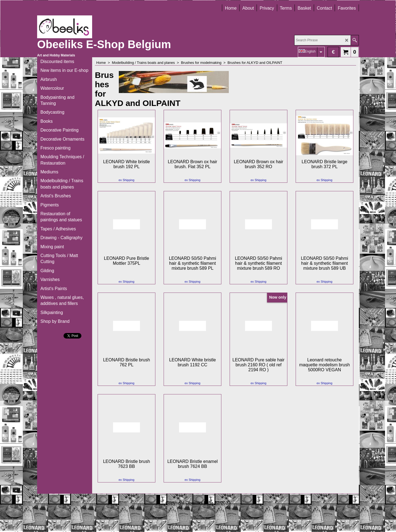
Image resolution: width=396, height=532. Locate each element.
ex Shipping (127, 180)
